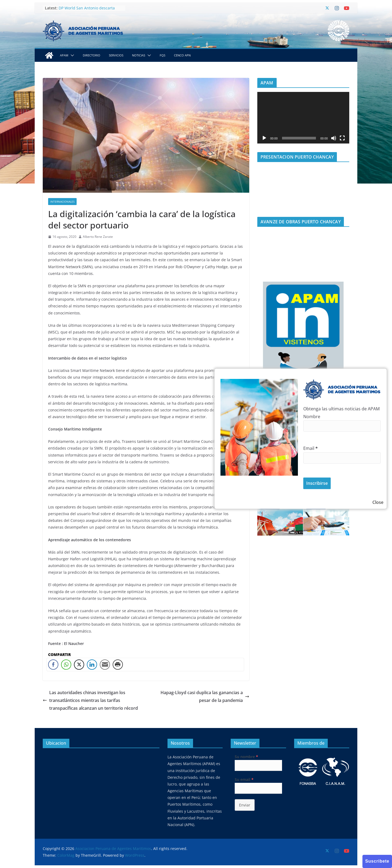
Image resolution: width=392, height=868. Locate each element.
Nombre (312, 417)
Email (311, 448)
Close (378, 502)
